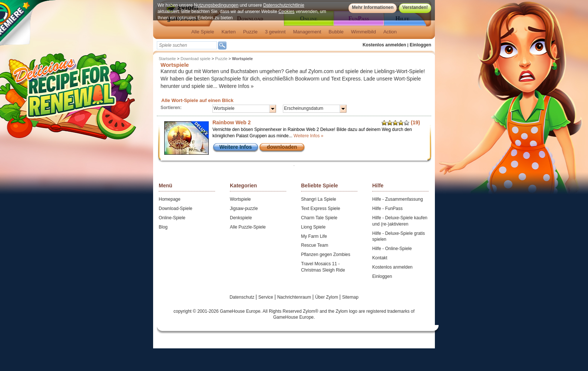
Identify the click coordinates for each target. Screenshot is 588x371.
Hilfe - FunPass (387, 209)
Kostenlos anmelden (384, 45)
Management (307, 32)
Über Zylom (327, 297)
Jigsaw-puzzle (244, 209)
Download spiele (196, 59)
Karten (228, 32)
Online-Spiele (172, 218)
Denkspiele (241, 218)
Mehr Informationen (373, 7)
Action (390, 32)
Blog (163, 227)
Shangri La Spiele (319, 199)
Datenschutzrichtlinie (284, 5)
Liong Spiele (313, 227)
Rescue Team (315, 245)
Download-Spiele (176, 209)
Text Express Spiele (321, 209)
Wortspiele (240, 199)
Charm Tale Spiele (319, 218)
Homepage (170, 199)
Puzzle (250, 32)
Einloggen (420, 45)
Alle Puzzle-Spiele (248, 227)
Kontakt (380, 258)
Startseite (167, 59)
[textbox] (187, 45)
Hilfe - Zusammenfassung (398, 199)
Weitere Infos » (236, 86)
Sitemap (350, 297)
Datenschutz (242, 297)
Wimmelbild (364, 32)
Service (266, 297)
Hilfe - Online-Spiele (392, 249)
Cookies (286, 12)
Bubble (336, 32)
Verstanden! (415, 7)
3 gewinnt (275, 32)
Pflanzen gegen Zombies (326, 255)
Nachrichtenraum (295, 297)
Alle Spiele (203, 32)
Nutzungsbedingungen (216, 5)
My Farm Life (314, 236)
